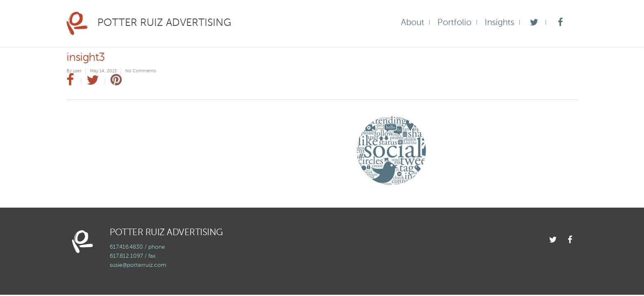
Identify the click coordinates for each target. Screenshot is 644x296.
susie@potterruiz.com (138, 265)
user (77, 71)
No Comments (141, 71)
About (413, 23)
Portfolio (454, 23)
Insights (499, 23)
